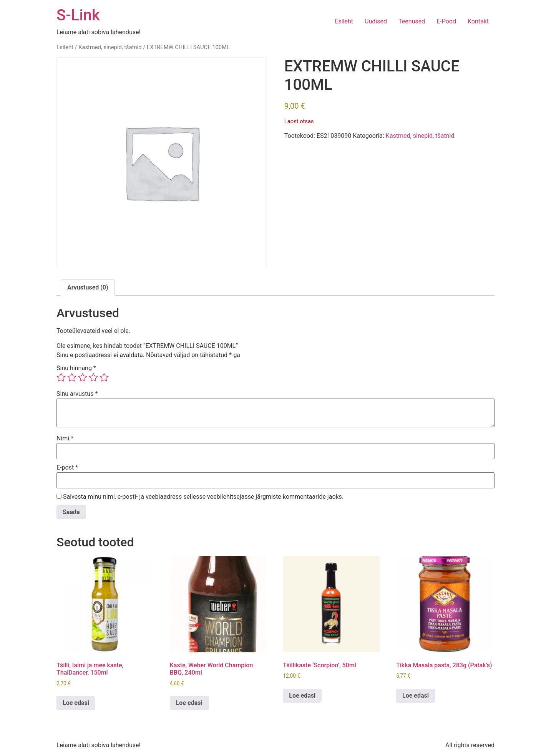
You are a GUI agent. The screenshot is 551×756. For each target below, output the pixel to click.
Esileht (344, 21)
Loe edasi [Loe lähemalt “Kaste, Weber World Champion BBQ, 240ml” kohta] (189, 703)
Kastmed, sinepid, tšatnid (110, 47)
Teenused (412, 21)
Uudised (376, 21)
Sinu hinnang (76, 368)
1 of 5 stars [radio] (61, 377)
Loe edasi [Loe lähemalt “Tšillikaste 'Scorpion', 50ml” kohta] (302, 696)
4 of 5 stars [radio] (93, 377)
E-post (67, 468)
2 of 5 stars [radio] (72, 377)
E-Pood (446, 21)
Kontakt (478, 21)
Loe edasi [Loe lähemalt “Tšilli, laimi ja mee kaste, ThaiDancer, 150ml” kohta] (76, 703)
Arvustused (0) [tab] (88, 287)
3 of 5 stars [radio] (83, 377)
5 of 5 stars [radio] (104, 377)
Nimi (65, 438)
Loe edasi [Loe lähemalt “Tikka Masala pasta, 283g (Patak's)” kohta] (416, 696)
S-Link (78, 15)
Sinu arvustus (77, 394)
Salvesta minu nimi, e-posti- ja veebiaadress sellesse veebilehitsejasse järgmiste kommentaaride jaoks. (203, 497)
